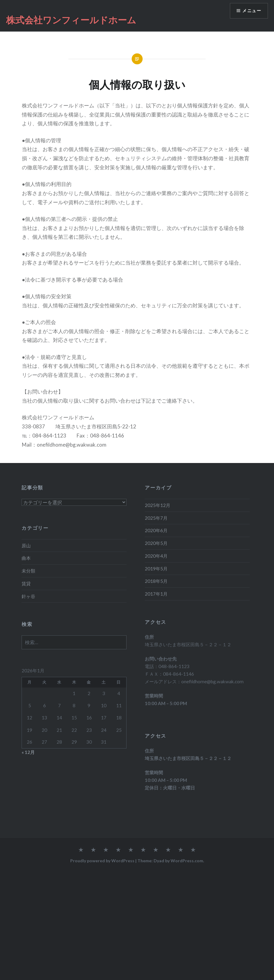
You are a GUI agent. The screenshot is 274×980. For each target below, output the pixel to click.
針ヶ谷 (28, 596)
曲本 (26, 558)
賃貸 (26, 583)
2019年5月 (156, 569)
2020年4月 (156, 556)
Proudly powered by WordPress (102, 861)
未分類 (28, 571)
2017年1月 (156, 594)
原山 (26, 546)
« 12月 (28, 752)
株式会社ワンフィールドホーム (71, 20)
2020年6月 (156, 530)
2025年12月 (158, 505)
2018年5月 (156, 581)
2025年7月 (156, 518)
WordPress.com (187, 861)
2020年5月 (156, 543)
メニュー (252, 11)
